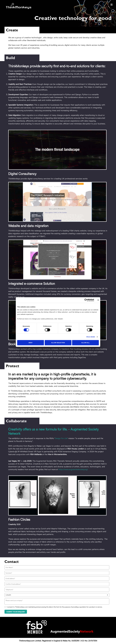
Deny (31, 343)
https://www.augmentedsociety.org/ (73, 469)
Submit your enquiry (16, 612)
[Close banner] (98, 300)
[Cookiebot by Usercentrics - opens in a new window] (86, 300)
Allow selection (58, 343)
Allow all (85, 343)
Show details (91, 337)
